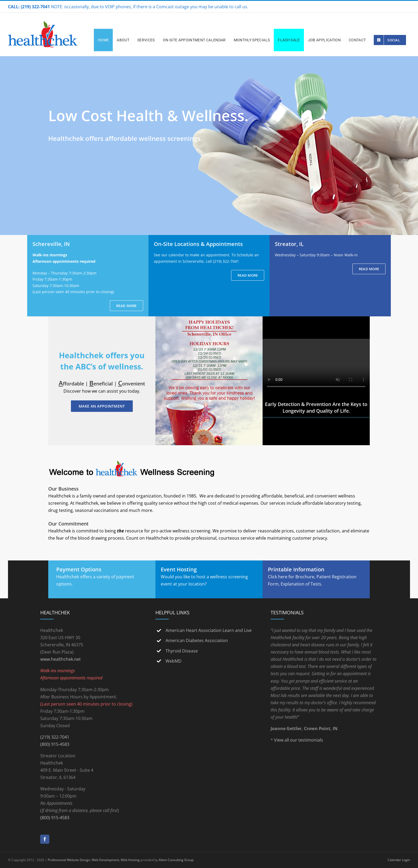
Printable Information (296, 569)
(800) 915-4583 (55, 744)
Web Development (105, 860)
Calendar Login (399, 860)
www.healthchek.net (61, 659)
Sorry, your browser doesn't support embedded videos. (316, 366)
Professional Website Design (69, 860)
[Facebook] (45, 839)
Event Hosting (179, 569)
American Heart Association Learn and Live (209, 630)
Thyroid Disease (182, 651)
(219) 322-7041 (55, 737)
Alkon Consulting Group (176, 860)
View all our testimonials (299, 740)
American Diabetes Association (197, 640)
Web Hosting (130, 860)
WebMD (174, 661)
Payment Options (79, 569)
